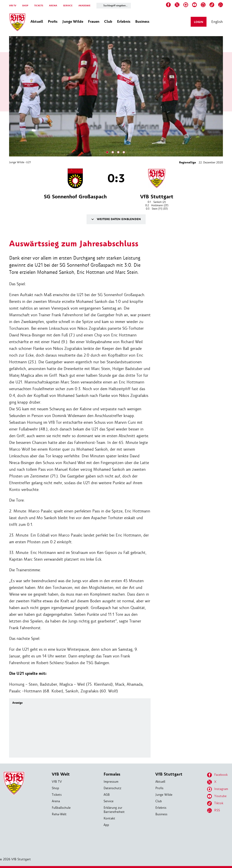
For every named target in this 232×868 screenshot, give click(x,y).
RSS (214, 811)
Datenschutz (112, 788)
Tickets (57, 795)
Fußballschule (61, 808)
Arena (56, 801)
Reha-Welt (59, 814)
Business (161, 814)
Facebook (217, 775)
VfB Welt (61, 774)
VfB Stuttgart (169, 774)
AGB (107, 795)
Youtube (217, 796)
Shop (55, 788)
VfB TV (13, 6)
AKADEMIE (84, 6)
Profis (159, 788)
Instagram (218, 789)
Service (108, 801)
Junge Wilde (17, 162)
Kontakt (109, 818)
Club (159, 801)
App (106, 825)
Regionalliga (187, 162)
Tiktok (215, 803)
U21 (28, 162)
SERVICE (68, 6)
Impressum (111, 782)
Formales (112, 774)
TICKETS (39, 6)
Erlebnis (161, 808)
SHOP (25, 6)
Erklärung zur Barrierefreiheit (114, 810)
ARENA (53, 6)
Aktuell (160, 782)
